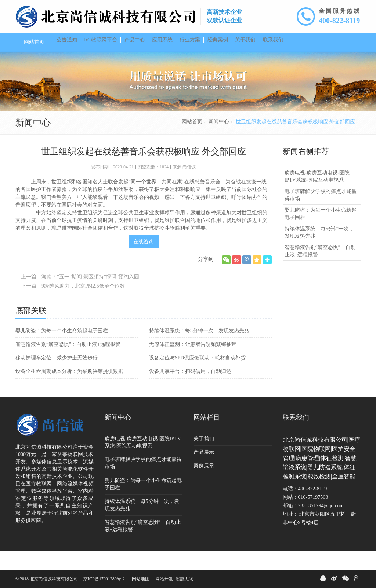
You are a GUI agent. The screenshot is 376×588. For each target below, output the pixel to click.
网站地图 (141, 579)
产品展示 (204, 471)
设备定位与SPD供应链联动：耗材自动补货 (198, 377)
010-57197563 (313, 516)
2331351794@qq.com (321, 524)
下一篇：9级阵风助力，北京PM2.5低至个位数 (73, 305)
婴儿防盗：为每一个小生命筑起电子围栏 (62, 349)
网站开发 (164, 579)
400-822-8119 (339, 21)
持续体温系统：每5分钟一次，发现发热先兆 (199, 349)
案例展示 (204, 484)
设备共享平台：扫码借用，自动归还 (190, 390)
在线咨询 (144, 260)
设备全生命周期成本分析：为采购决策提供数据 (69, 390)
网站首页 (192, 140)
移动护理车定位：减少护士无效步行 (57, 377)
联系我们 (296, 436)
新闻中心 (219, 140)
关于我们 (204, 457)
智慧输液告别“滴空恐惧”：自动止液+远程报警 (68, 363)
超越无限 (184, 579)
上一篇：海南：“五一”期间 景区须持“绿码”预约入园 (80, 295)
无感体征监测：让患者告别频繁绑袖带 (193, 363)
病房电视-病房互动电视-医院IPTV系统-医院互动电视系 (317, 195)
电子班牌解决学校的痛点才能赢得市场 (321, 214)
